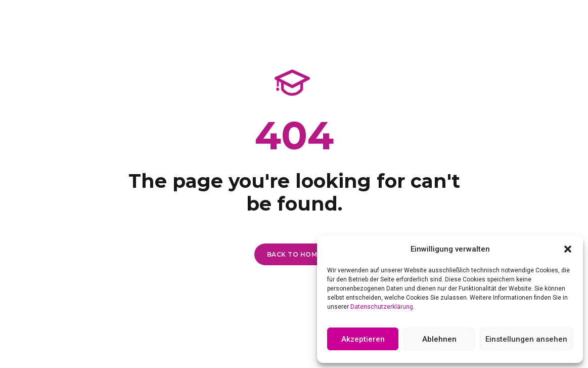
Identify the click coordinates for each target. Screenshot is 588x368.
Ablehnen (439, 339)
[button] (568, 249)
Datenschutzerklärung (382, 307)
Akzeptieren (363, 339)
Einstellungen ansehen (526, 339)
